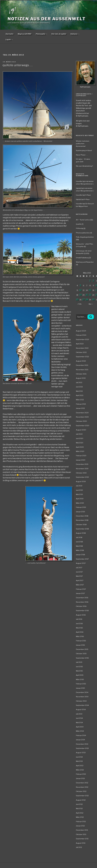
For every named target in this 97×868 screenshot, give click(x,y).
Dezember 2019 (82, 464)
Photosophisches (83, 233)
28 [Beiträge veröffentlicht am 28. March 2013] (87, 300)
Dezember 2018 (82, 516)
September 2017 (82, 559)
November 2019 (82, 469)
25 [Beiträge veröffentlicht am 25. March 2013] (77, 300)
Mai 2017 (79, 576)
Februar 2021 (81, 404)
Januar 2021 (80, 408)
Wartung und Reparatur (85, 262)
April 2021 (80, 395)
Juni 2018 (79, 542)
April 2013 (80, 766)
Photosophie (42, 34)
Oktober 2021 (81, 374)
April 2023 (80, 344)
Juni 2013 (79, 757)
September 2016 (82, 611)
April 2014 (80, 727)
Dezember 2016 (82, 598)
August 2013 (81, 753)
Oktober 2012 (81, 791)
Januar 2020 (81, 460)
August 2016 (81, 615)
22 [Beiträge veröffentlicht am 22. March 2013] (90, 295)
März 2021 (80, 400)
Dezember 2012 (82, 783)
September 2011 (82, 839)
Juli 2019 (79, 486)
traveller (79, 181)
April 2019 (80, 499)
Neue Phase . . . (82, 155)
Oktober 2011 (81, 834)
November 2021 (82, 370)
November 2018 (82, 520)
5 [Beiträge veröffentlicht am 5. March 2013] (80, 285)
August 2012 (81, 800)
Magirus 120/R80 (25, 34)
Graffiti (79, 224)
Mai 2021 (79, 391)
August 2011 (81, 843)
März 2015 (80, 680)
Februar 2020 (81, 456)
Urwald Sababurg (82, 258)
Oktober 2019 (81, 473)
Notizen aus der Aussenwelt (47, 19)
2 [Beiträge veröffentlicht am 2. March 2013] (93, 281)
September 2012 (82, 796)
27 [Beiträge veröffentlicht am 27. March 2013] (84, 300)
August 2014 (81, 710)
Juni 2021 (79, 387)
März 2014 (80, 731)
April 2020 (80, 447)
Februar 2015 (81, 684)
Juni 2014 (79, 718)
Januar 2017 (80, 593)
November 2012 (82, 787)
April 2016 (80, 632)
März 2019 (80, 503)
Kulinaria (75, 34)
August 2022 (81, 361)
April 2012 (80, 813)
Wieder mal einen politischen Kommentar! (83, 144)
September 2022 (82, 357)
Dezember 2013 (82, 744)
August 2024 (81, 331)
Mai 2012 (79, 809)
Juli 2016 (79, 619)
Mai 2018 (79, 546)
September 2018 (82, 529)
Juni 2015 (79, 667)
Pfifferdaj (80, 228)
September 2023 (82, 339)
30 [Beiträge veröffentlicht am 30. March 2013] (93, 300)
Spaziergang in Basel (84, 150)
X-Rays (88, 195)
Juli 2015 (79, 662)
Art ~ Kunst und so (83, 220)
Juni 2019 (79, 490)
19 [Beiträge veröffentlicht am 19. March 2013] (80, 295)
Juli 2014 (79, 714)
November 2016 (82, 602)
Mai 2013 (79, 761)
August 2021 (81, 378)
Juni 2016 (79, 624)
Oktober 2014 (81, 701)
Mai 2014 (79, 723)
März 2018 (80, 550)
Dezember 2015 (82, 649)
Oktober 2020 (81, 421)
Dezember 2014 (82, 692)
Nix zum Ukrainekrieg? (84, 166)
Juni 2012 (79, 804)
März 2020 (80, 451)
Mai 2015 (79, 671)
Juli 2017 (79, 568)
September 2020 (83, 426)
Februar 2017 (81, 589)
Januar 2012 (80, 826)
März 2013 (80, 770)
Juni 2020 (80, 438)
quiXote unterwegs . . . (17, 65)
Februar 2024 (81, 335)
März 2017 (80, 585)
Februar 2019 (81, 507)
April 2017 (80, 581)
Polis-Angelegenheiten (85, 237)
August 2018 (81, 533)
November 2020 (82, 417)
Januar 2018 (80, 555)
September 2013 (82, 748)
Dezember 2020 (82, 413)
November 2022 (82, 348)
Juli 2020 (79, 434)
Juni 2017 (79, 572)
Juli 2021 (79, 383)
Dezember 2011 (82, 830)
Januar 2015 (80, 688)
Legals (9, 40)
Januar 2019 (80, 512)
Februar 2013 (81, 774)
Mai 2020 (80, 443)
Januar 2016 (80, 645)
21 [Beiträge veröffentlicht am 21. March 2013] (87, 295)
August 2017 (81, 563)
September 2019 (82, 477)
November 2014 (82, 697)
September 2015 (82, 658)
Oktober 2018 (81, 525)
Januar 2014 (80, 740)
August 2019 (81, 482)
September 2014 (82, 705)
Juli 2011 (79, 847)
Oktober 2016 (81, 606)
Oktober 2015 (81, 654)
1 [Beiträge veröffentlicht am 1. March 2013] (90, 281)
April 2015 (80, 675)
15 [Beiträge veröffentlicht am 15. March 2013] (90, 290)
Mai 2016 (79, 628)
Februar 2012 (81, 822)
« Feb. (80, 304)
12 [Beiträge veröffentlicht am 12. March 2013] (80, 290)
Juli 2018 (79, 537)
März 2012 (80, 817)
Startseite (9, 34)
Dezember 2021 (82, 365)
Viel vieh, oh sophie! (59, 34)
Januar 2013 (80, 779)
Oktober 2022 (81, 352)
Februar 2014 (81, 735)
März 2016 (80, 636)
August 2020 (81, 430)
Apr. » (91, 304)
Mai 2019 (79, 494)
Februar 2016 (81, 641)
